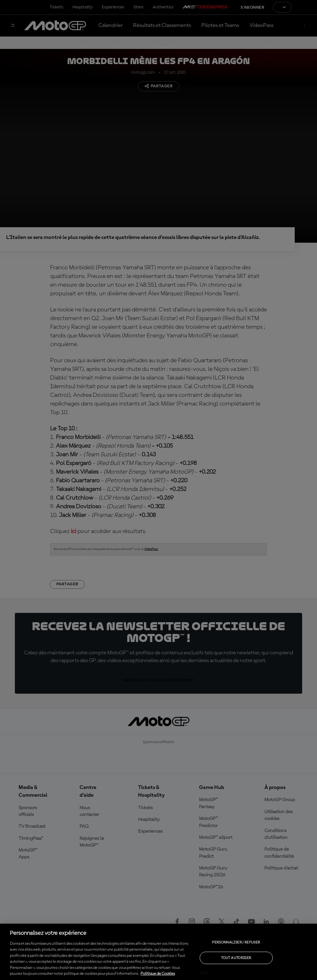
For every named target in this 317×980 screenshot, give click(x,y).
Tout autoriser (236, 958)
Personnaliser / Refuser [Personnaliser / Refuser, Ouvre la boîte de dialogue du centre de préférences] (236, 942)
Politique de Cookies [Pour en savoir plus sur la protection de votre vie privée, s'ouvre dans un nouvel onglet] (158, 974)
